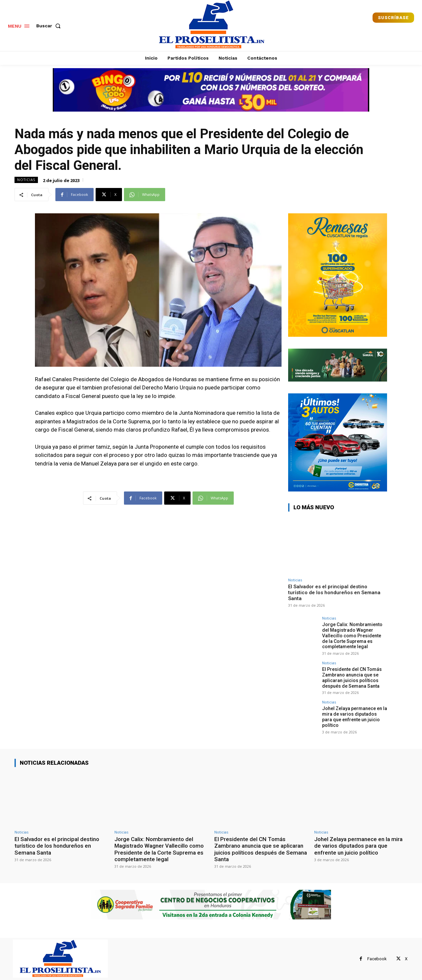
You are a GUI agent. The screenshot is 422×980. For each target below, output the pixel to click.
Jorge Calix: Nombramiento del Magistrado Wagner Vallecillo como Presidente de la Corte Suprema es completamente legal (352, 636)
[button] (50, 26)
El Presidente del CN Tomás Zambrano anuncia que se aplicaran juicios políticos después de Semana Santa (352, 677)
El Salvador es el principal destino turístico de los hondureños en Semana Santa (334, 593)
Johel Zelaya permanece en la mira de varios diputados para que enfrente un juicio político (355, 717)
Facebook (377, 959)
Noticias (26, 180)
